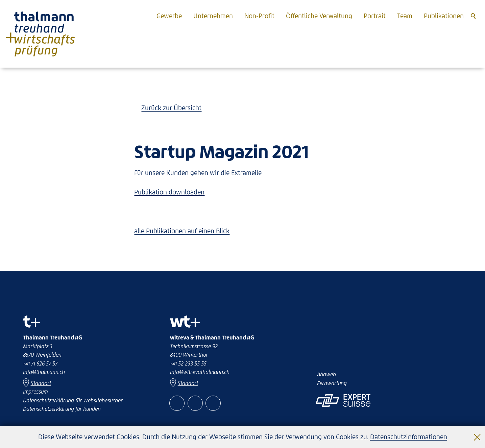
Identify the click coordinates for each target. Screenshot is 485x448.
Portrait (375, 16)
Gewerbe (169, 16)
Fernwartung (332, 383)
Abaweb (326, 374)
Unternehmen (213, 16)
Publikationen (444, 16)
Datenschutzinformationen (409, 437)
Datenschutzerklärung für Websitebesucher (73, 400)
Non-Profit (259, 16)
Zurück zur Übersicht (171, 108)
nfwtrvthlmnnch (200, 372)
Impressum (35, 392)
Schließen (478, 432)
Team (405, 16)
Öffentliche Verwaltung (319, 16)
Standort (188, 383)
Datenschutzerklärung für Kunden (62, 409)
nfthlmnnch (44, 372)
